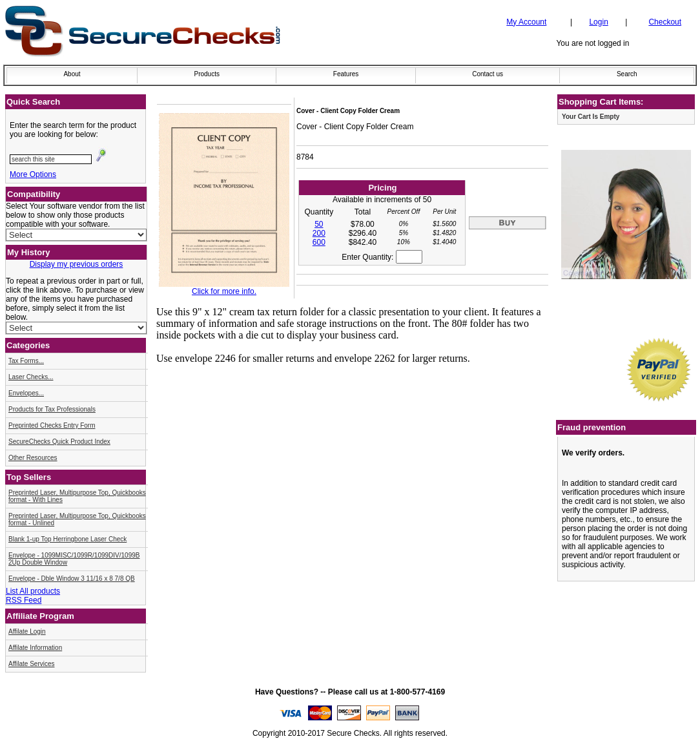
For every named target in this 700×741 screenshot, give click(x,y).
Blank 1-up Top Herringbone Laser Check (67, 539)
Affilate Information (35, 648)
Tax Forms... (26, 361)
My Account (526, 22)
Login (598, 22)
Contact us (488, 74)
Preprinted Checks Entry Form (52, 425)
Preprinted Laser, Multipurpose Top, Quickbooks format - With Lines (77, 496)
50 (319, 224)
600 (319, 242)
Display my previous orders (77, 264)
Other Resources (33, 458)
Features (346, 74)
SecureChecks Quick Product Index (59, 442)
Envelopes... (26, 393)
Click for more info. (224, 291)
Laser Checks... (31, 377)
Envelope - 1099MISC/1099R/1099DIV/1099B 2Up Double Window (74, 559)
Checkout (665, 22)
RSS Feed (24, 600)
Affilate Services (32, 664)
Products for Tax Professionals (52, 409)
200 (319, 233)
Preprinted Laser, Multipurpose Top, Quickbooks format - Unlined (77, 519)
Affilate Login (27, 631)
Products (206, 74)
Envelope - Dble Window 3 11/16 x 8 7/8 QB (72, 579)
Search (627, 74)
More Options (33, 174)
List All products (33, 591)
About (72, 74)
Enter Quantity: (382, 257)
